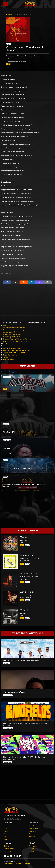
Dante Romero (7, 762)
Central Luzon (33, 828)
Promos (31, 851)
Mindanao (32, 836)
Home (6, 826)
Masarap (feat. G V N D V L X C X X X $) (16, 341)
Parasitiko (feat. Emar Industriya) (14, 330)
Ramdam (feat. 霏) (9, 332)
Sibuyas (6, 357)
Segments (7, 851)
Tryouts (31, 849)
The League (33, 846)
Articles (7, 828)
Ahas (4, 325)
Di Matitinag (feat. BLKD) (11, 337)
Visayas (31, 834)
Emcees (7, 831)
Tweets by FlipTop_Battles (10, 372)
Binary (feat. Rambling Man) (12, 334)
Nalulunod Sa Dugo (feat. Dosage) (14, 327)
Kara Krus (6, 346)
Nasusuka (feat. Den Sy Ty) (12, 355)
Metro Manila (33, 826)
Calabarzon (33, 831)
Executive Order (9, 359)
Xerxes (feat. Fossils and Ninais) (14, 353)
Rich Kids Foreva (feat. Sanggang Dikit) (17, 350)
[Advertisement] (28, 301)
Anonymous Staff (8, 695)
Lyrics (11, 14)
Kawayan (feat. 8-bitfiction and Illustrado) (17, 339)
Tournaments (8, 834)
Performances (9, 849)
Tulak (5, 343)
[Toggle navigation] (6, 4)
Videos (6, 836)
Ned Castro (6, 663)
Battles (6, 846)
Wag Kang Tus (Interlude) (12, 348)
